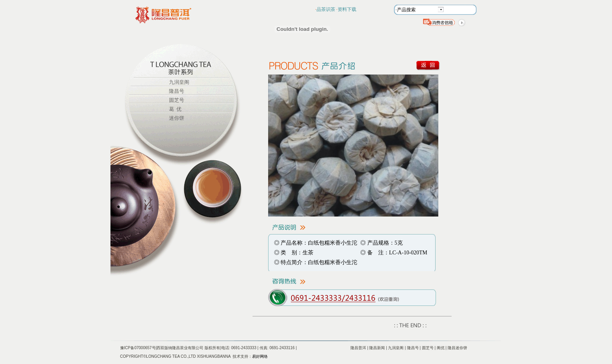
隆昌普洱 (358, 348)
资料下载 (347, 9)
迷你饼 (177, 118)
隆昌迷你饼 (457, 348)
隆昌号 (177, 91)
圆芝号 (177, 100)
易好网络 (260, 356)
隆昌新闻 (377, 348)
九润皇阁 (179, 82)
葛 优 (175, 109)
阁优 (441, 348)
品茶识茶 (326, 9)
